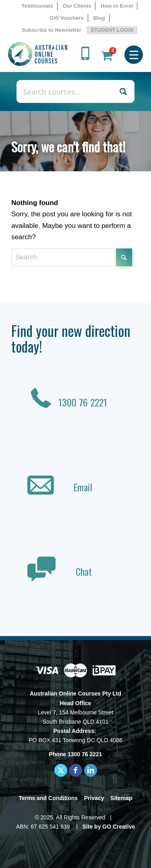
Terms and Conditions (48, 798)
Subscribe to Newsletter (52, 30)
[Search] (72, 257)
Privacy (94, 798)
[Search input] (67, 91)
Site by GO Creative (109, 827)
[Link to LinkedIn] (91, 770)
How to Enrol (117, 6)
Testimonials (38, 6)
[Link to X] (61, 770)
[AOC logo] (38, 54)
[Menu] (134, 54)
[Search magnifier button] (123, 91)
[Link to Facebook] (76, 770)
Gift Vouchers (66, 18)
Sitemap (121, 798)
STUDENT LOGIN (112, 30)
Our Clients (77, 6)
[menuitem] (38, 6)
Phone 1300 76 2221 (75, 754)
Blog (99, 18)
